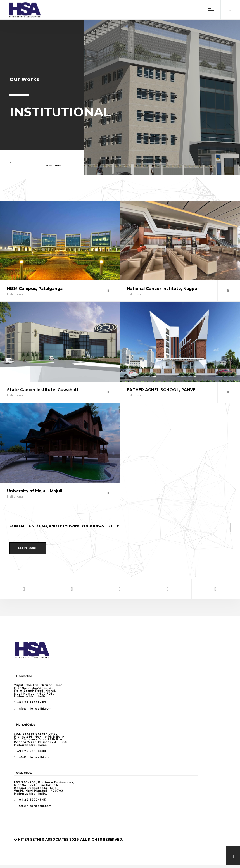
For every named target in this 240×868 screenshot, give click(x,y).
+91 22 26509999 (32, 751)
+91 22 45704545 (32, 800)
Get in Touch (28, 548)
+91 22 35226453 (32, 703)
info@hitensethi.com (34, 709)
